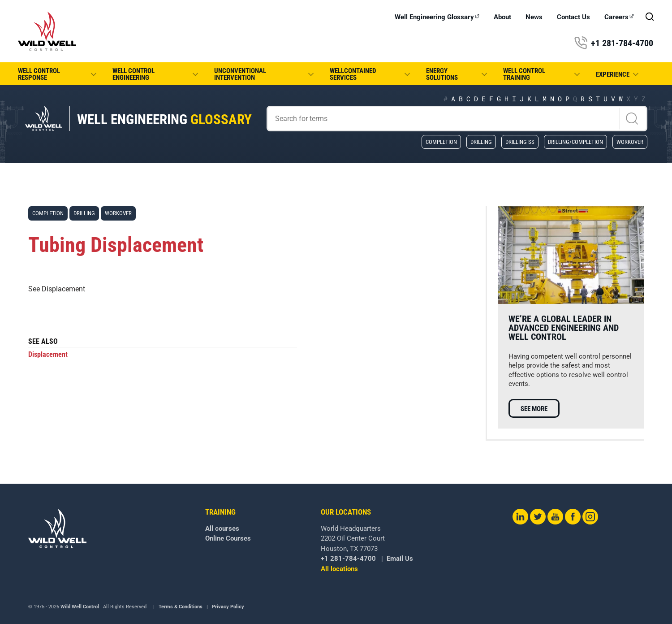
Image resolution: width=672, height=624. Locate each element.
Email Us (400, 559)
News (534, 17)
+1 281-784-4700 (614, 43)
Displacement (48, 354)
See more (534, 409)
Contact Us (573, 17)
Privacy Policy (228, 607)
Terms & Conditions (181, 607)
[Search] (457, 119)
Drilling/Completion (575, 142)
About (502, 17)
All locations (339, 569)
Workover (630, 142)
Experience (618, 74)
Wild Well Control (80, 607)
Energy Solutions (458, 74)
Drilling (481, 142)
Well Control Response (58, 74)
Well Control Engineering (156, 74)
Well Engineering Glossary (437, 17)
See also (43, 342)
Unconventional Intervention (265, 74)
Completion (441, 142)
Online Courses (228, 538)
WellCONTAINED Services (371, 74)
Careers (619, 17)
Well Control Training (542, 74)
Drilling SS (520, 142)
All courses (222, 529)
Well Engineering (164, 119)
